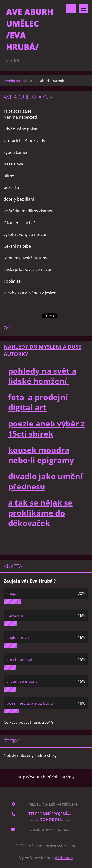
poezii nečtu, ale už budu (30, 703)
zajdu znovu (18, 637)
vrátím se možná (22, 681)
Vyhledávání (71, 9)
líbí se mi (15, 615)
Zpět (8, 328)
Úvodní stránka (16, 81)
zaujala (13, 593)
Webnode (64, 858)
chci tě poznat (20, 659)
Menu (83, 9)
